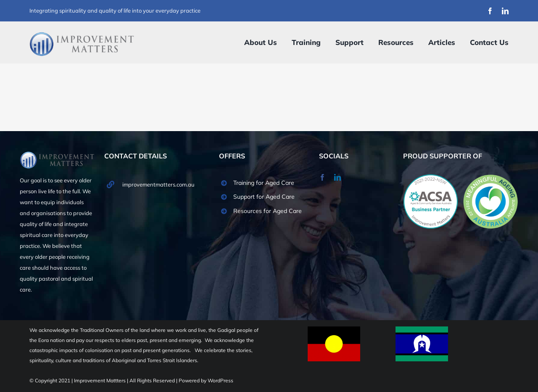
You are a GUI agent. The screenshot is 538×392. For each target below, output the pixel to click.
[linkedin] (505, 11)
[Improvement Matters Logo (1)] (82, 34)
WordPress (220, 380)
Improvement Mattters (100, 380)
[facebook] (490, 11)
